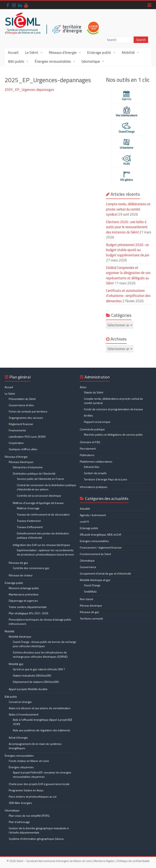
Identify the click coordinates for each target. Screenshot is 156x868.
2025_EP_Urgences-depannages (29, 90)
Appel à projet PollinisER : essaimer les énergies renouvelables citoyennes (42, 775)
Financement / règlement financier (101, 547)
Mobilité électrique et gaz (95, 580)
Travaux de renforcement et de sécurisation (43, 514)
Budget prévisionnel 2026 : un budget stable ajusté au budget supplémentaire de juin (128, 250)
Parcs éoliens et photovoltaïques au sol (33, 797)
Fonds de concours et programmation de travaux (113, 409)
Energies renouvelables (94, 541)
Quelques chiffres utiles (23, 449)
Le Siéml (32, 52)
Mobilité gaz (16, 664)
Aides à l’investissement (24, 714)
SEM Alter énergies (20, 803)
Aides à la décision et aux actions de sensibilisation (40, 708)
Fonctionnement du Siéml (95, 554)
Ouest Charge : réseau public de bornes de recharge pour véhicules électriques (44, 644)
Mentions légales (104, 861)
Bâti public (16, 61)
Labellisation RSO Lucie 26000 (27, 437)
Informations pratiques (94, 487)
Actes (83, 387)
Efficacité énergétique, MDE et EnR (101, 534)
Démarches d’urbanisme (28, 467)
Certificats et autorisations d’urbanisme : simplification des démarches (128, 296)
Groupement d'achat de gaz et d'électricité (105, 573)
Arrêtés (88, 415)
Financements (17, 430)
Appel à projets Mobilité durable (28, 689)
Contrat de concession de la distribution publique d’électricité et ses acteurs (47, 487)
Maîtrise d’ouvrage (28, 508)
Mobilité (128, 52)
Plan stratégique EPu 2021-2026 (29, 613)
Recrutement (88, 449)
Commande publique (92, 429)
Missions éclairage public (24, 588)
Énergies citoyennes (21, 767)
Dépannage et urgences (23, 601)
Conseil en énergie (20, 702)
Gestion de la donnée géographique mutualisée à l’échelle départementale (39, 830)
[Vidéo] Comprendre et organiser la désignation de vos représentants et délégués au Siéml (128, 276)
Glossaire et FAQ (90, 442)
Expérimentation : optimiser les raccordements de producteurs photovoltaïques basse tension (45, 552)
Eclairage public (99, 52)
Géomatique (91, 61)
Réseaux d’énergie (63, 52)
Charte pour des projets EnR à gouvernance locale (39, 784)
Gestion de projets (95, 473)
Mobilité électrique (20, 636)
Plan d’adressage (19, 822)
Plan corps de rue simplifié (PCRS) (29, 816)
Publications (87, 455)
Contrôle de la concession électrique (39, 496)
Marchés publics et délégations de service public (113, 435)
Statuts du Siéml (94, 392)
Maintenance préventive (24, 594)
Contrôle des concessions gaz (31, 568)
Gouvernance (88, 567)
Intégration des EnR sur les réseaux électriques (41, 545)
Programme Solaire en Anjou (26, 790)
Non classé (87, 599)
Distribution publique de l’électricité (34, 473)
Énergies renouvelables (53, 61)
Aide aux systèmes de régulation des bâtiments (42, 730)
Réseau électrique (91, 605)
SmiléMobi (90, 591)
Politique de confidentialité (133, 861)
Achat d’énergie (18, 737)
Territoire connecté (91, 618)
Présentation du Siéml (22, 399)
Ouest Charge (92, 585)
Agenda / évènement (93, 515)
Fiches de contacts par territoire (28, 411)
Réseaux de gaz (18, 563)
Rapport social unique (97, 422)
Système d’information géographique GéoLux (36, 839)
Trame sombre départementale (28, 607)
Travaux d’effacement (30, 527)
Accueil (13, 52)
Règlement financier (21, 424)
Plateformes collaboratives (96, 461)
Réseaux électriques (21, 462)
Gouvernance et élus (21, 405)
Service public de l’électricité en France (40, 479)
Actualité (85, 509)
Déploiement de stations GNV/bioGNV (36, 682)
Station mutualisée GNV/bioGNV (32, 675)
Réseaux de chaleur (21, 575)
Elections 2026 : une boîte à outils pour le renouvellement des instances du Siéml (127, 227)
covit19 (84, 522)
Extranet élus (92, 467)
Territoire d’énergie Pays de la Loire (106, 479)
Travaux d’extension (29, 521)
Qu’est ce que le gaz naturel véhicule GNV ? (39, 669)
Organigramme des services (26, 418)
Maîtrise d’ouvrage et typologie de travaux (38, 503)
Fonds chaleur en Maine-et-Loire (29, 761)
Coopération (16, 443)
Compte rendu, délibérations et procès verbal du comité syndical (128, 209)
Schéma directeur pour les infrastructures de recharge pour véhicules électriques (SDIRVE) (40, 654)
